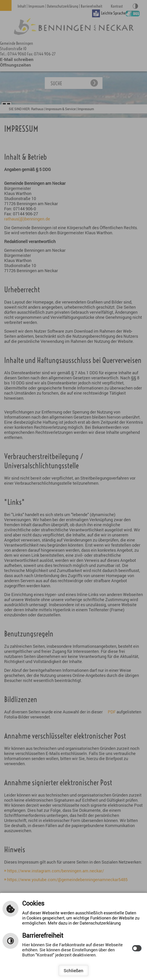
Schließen (73, 971)
